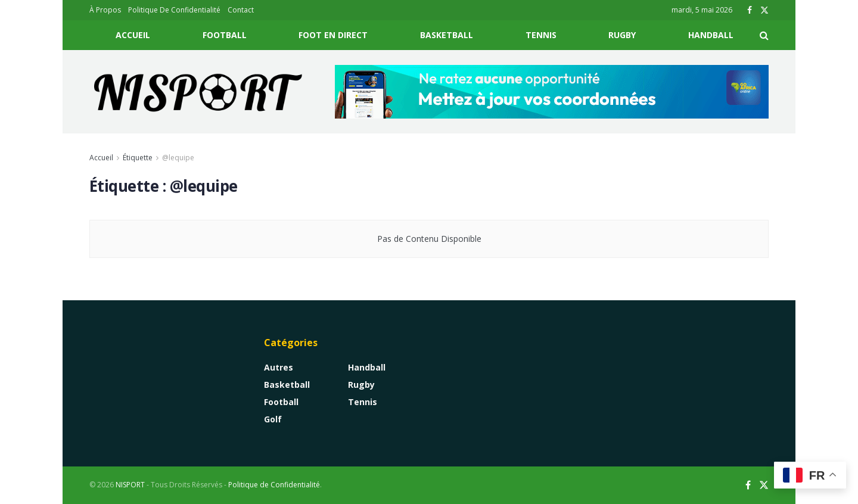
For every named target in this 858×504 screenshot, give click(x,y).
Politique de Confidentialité (274, 485)
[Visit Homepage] (199, 92)
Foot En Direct (333, 35)
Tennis (541, 35)
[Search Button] (764, 35)
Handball (711, 35)
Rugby (622, 35)
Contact (241, 10)
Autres (279, 367)
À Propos (105, 10)
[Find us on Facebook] (748, 485)
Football (225, 35)
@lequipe (178, 158)
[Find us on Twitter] (764, 485)
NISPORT (130, 485)
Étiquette (138, 158)
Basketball (447, 35)
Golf (273, 419)
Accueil (133, 35)
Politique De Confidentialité (174, 10)
